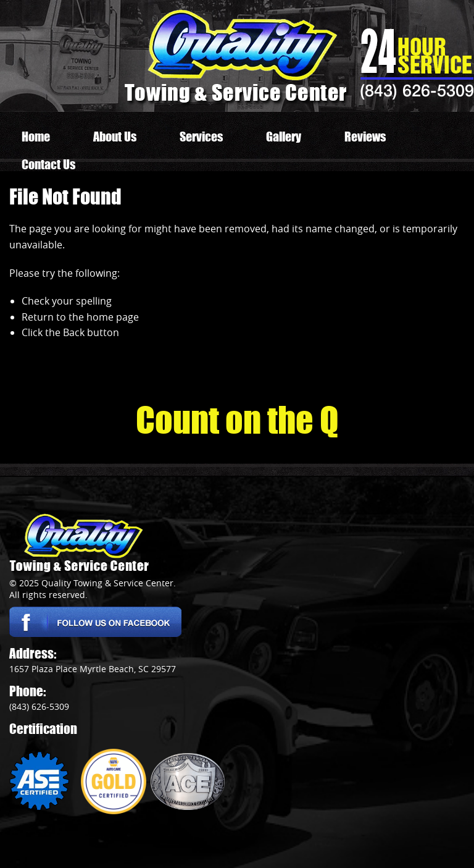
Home (36, 137)
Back (74, 332)
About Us (115, 137)
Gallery (284, 137)
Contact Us (48, 164)
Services (201, 137)
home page (113, 317)
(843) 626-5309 (417, 90)
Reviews (365, 137)
